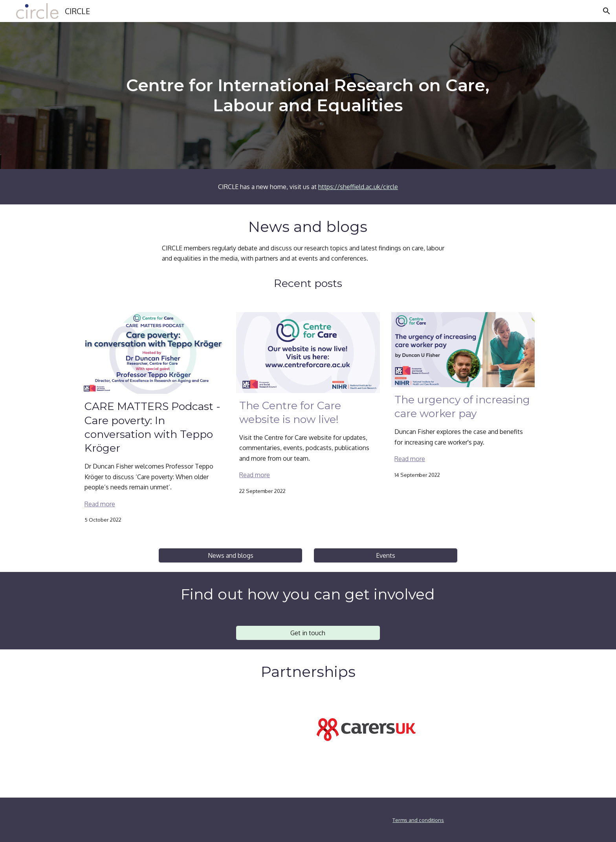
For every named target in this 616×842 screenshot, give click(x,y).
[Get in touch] (308, 633)
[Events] (386, 555)
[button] (607, 11)
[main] (308, 96)
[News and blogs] (230, 555)
